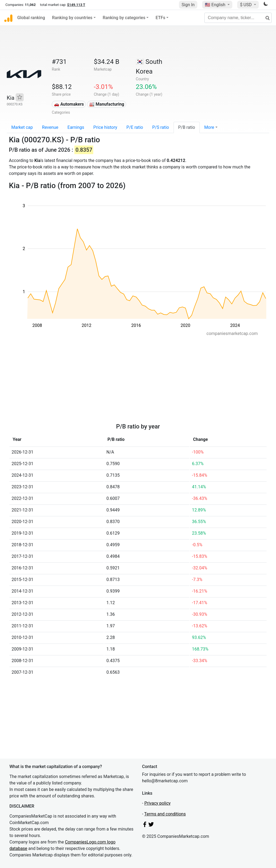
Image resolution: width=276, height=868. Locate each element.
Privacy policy (157, 803)
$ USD (246, 5)
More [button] (209, 127)
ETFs (160, 18)
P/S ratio (161, 127)
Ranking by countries (72, 18)
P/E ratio (135, 127)
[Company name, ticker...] (238, 18)
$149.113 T (76, 5)
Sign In (188, 5)
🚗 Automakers (69, 104)
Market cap (22, 127)
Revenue (50, 127)
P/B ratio (187, 127)
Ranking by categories (124, 18)
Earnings (76, 127)
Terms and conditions (165, 814)
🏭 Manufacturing (107, 104)
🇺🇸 (216, 5)
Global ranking (31, 18)
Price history (105, 127)
